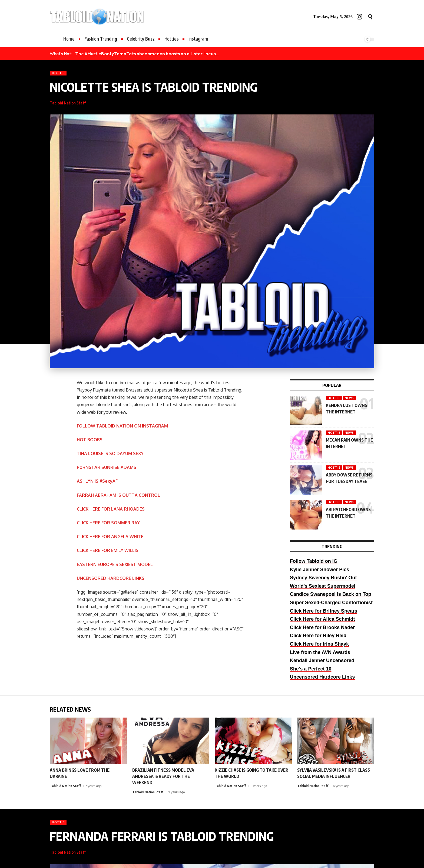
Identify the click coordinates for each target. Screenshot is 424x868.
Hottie (58, 73)
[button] (370, 17)
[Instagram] (359, 17)
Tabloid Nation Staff (68, 103)
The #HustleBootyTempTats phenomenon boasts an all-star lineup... (147, 53)
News (349, 398)
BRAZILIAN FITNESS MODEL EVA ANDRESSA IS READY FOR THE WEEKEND (163, 776)
